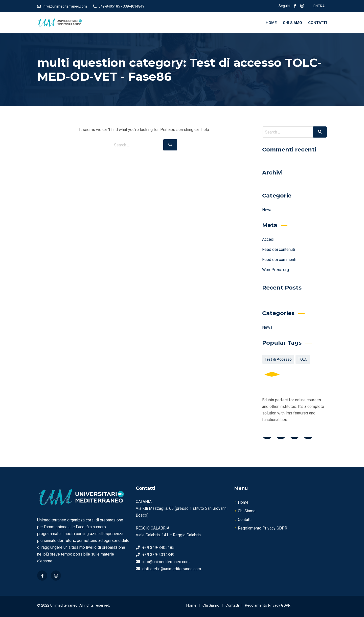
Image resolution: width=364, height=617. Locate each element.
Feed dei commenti (279, 260)
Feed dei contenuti (279, 249)
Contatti (317, 23)
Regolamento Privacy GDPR (263, 528)
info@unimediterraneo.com (65, 6)
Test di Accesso (278, 359)
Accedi (268, 239)
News (267, 210)
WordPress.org (276, 270)
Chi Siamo (292, 23)
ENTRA (319, 6)
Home (271, 23)
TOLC (303, 359)
